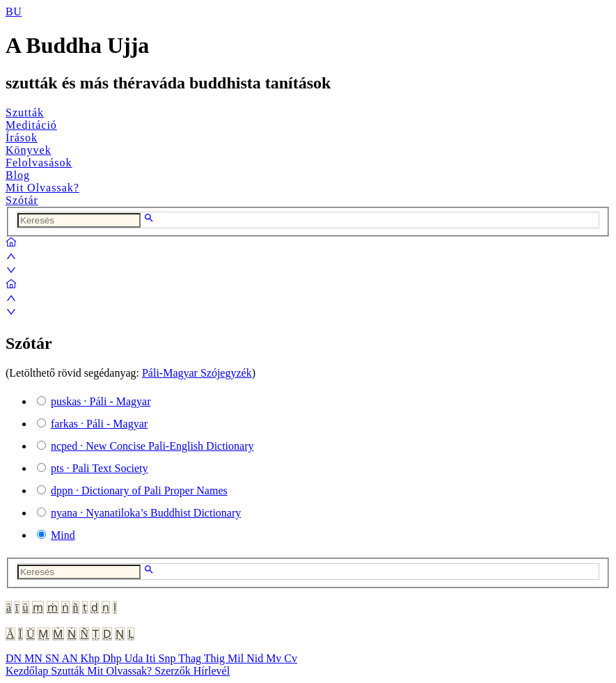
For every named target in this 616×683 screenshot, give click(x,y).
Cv (291, 658)
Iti (152, 658)
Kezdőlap (28, 671)
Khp (92, 658)
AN (71, 658)
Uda (135, 658)
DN (15, 658)
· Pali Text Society (99, 468)
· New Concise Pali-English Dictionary (152, 446)
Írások (22, 138)
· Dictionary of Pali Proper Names (139, 490)
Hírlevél (212, 671)
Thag (191, 658)
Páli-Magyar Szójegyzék (197, 373)
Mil (237, 658)
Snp (169, 658)
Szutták (25, 112)
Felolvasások (39, 163)
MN (35, 658)
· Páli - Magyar (101, 401)
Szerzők (174, 671)
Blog (18, 175)
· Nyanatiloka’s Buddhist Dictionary (146, 513)
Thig (216, 658)
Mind (63, 535)
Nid (256, 658)
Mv (275, 658)
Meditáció (31, 125)
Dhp (113, 658)
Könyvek (29, 150)
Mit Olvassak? (42, 188)
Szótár (22, 200)
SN (54, 658)
